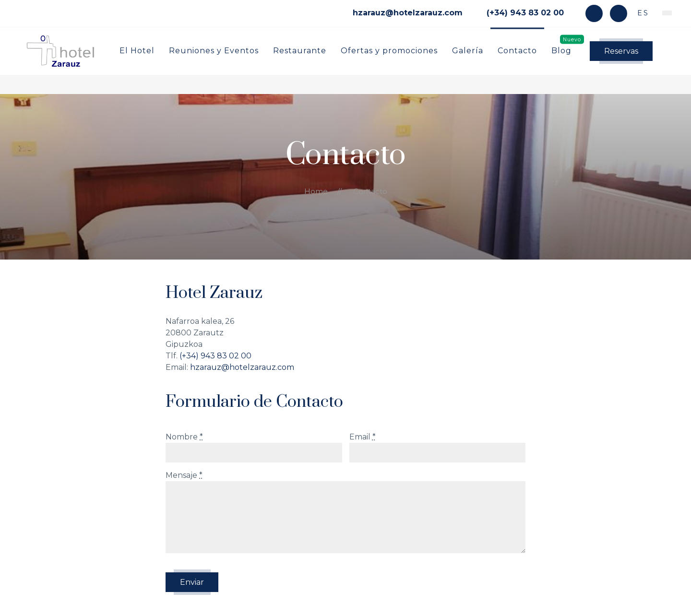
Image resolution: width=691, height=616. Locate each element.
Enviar (192, 582)
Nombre (184, 437)
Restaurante (300, 50)
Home (316, 191)
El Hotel (137, 50)
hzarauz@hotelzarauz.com (242, 367)
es (642, 13)
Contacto (517, 50)
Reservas (621, 51)
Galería (468, 50)
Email (363, 437)
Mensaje (184, 475)
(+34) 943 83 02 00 (215, 356)
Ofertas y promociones (389, 50)
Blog (561, 50)
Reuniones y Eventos (214, 50)
